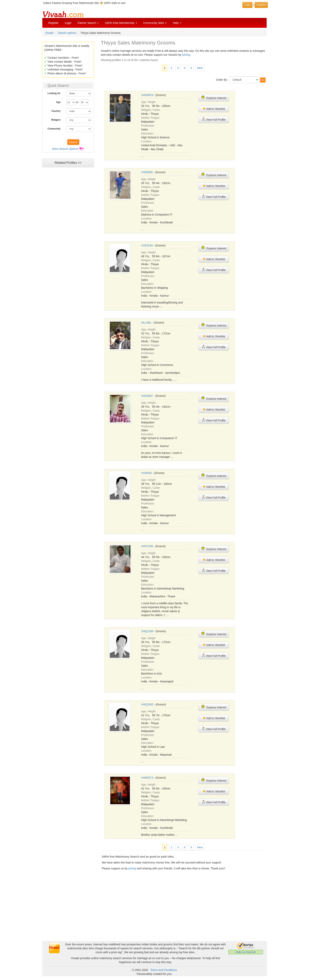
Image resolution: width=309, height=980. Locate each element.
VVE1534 (147, 245)
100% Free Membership (121, 23)
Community (54, 129)
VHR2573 (147, 778)
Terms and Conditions (164, 970)
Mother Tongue (150, 118)
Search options (67, 33)
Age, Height (148, 102)
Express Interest (214, 98)
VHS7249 (147, 546)
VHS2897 (147, 396)
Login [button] (247, 5)
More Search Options (65, 149)
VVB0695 (147, 172)
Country (56, 111)
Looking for (54, 93)
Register (53, 23)
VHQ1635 (147, 704)
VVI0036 (146, 473)
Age (58, 102)
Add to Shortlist (214, 109)
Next (200, 68)
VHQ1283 (147, 631)
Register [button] (261, 5)
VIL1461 (146, 323)
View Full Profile (214, 119)
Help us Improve (246, 952)
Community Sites (155, 23)
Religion (56, 120)
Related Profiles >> (68, 163)
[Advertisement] (68, 245)
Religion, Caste (150, 110)
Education (147, 133)
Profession (148, 126)
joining (186, 55)
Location (146, 141)
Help (177, 23)
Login (68, 23)
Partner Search (88, 23)
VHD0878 (147, 95)
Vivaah (49, 33)
